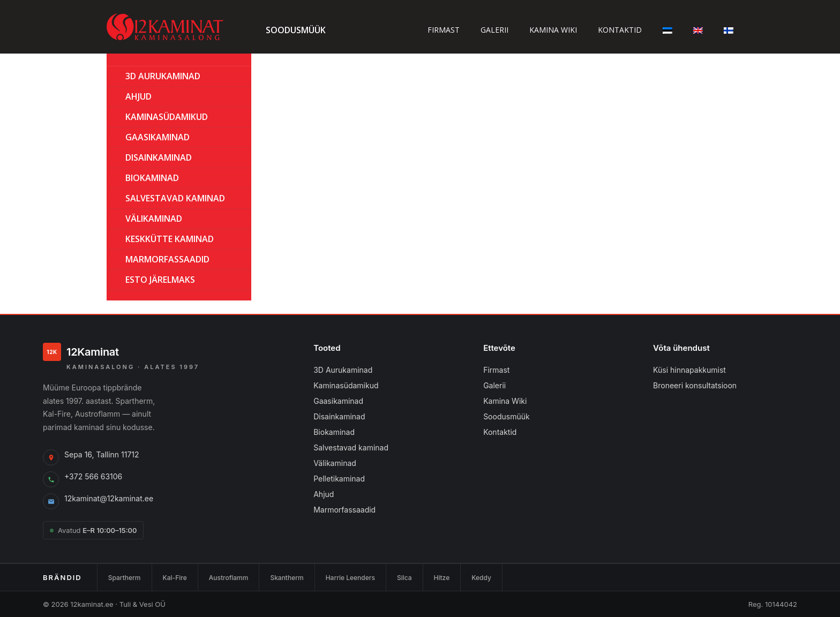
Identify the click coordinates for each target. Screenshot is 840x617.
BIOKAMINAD (152, 178)
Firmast (444, 30)
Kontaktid (620, 30)
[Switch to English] (698, 30)
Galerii (494, 30)
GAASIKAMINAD (157, 137)
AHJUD (138, 96)
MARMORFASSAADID (167, 259)
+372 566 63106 (93, 476)
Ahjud (324, 494)
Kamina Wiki (505, 401)
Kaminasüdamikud (167, 117)
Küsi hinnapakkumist (689, 370)
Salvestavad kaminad (175, 198)
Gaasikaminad (338, 401)
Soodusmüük (296, 30)
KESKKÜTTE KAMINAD (170, 239)
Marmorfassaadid (344, 510)
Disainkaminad (159, 157)
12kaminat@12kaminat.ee (109, 498)
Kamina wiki (553, 30)
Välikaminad (154, 219)
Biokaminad (334, 432)
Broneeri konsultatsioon (695, 385)
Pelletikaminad (339, 479)
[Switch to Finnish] (729, 30)
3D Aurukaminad (163, 76)
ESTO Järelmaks (160, 280)
